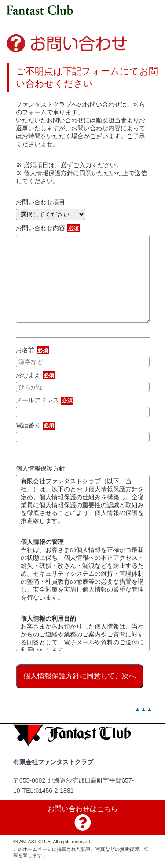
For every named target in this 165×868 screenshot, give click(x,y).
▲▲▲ (143, 709)
